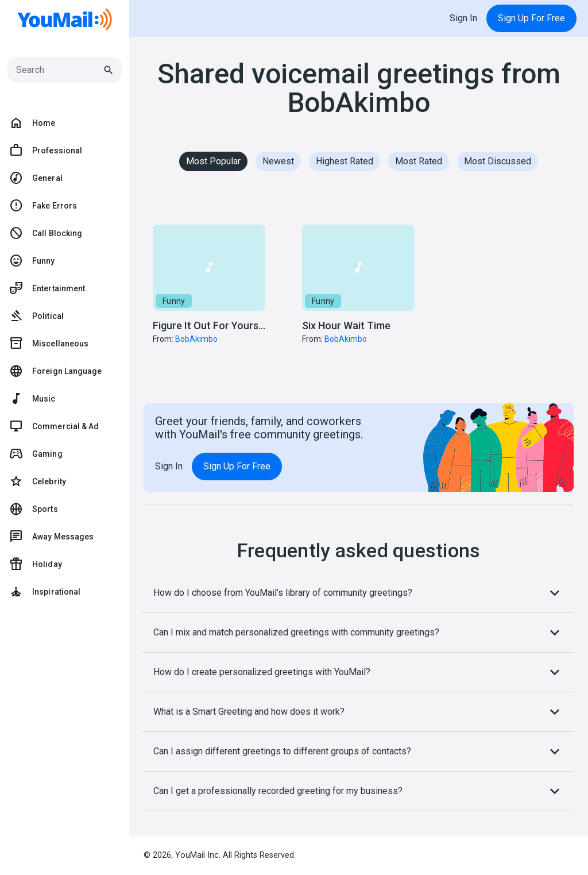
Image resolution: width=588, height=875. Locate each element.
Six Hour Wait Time (346, 325)
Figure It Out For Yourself (212, 325)
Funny (174, 301)
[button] (209, 300)
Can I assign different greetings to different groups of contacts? (359, 751)
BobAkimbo (196, 339)
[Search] (59, 70)
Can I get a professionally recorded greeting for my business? (359, 791)
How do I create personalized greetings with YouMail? (359, 672)
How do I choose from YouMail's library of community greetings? (359, 593)
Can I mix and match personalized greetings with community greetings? (359, 633)
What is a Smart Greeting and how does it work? (359, 712)
